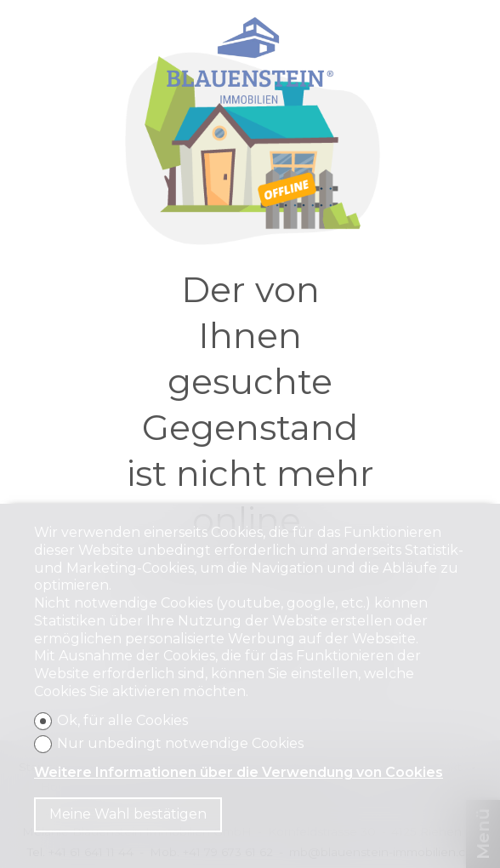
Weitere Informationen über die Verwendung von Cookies (239, 772)
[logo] (250, 60)
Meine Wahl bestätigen (128, 814)
